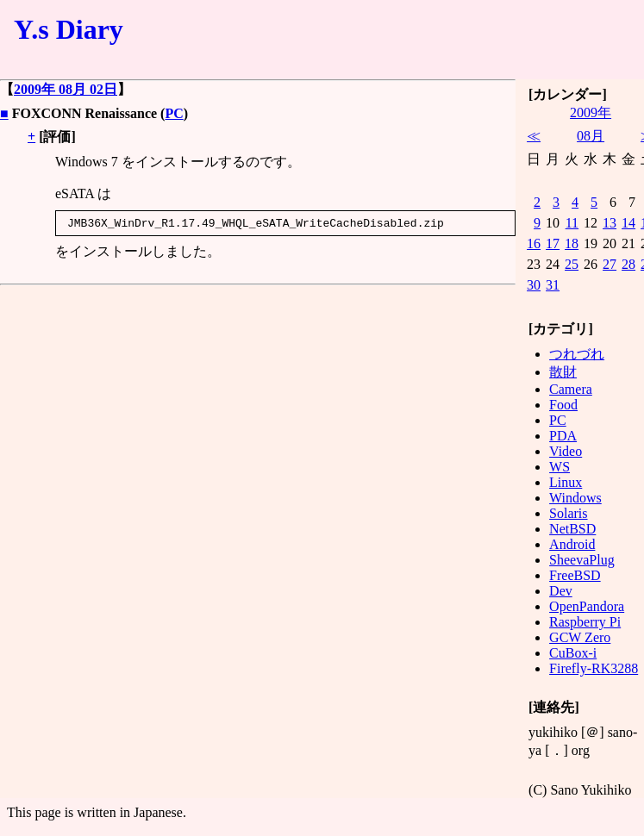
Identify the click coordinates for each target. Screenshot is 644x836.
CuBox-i (573, 653)
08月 (591, 136)
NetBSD (572, 529)
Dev (561, 591)
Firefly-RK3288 (594, 668)
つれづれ (577, 354)
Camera (571, 389)
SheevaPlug (582, 560)
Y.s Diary (69, 29)
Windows (575, 498)
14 (628, 223)
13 (610, 223)
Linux (566, 482)
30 (534, 285)
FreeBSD (575, 575)
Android (572, 544)
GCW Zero (580, 637)
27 (610, 264)
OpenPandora (587, 606)
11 (572, 223)
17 (553, 243)
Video (566, 451)
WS (560, 467)
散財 (563, 372)
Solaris (568, 513)
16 (534, 243)
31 (553, 285)
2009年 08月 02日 (66, 89)
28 (628, 264)
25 (572, 264)
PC (174, 113)
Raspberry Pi (585, 622)
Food (563, 405)
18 (572, 243)
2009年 (591, 112)
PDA (563, 436)
